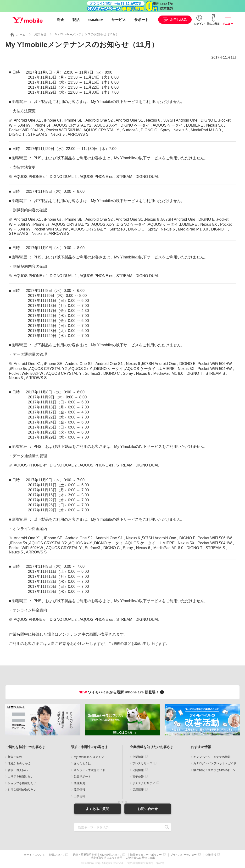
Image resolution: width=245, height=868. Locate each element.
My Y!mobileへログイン (89, 757)
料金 (61, 20)
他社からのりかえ (19, 763)
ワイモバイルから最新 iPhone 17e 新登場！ (122, 692)
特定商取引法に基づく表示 (106, 858)
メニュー (228, 24)
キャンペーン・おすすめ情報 (212, 757)
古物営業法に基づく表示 (140, 858)
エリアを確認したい (21, 777)
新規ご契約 (15, 757)
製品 (76, 20)
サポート (141, 20)
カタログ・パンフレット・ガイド (215, 763)
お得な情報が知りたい (22, 790)
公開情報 (138, 770)
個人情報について (111, 855)
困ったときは (82, 763)
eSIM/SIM (95, 20)
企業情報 (138, 757)
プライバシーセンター (184, 855)
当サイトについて (34, 855)
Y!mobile (27, 20)
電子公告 (138, 777)
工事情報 (79, 796)
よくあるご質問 (97, 809)
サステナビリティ (144, 783)
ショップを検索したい (22, 783)
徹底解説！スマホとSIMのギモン (214, 770)
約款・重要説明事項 (85, 855)
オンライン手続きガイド (89, 770)
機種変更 (79, 783)
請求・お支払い (18, 770)
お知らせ (40, 34)
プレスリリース (142, 763)
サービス (119, 20)
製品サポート (82, 777)
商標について (56, 855)
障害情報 (79, 790)
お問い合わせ (148, 809)
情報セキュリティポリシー (146, 855)
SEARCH (167, 827)
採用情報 (138, 790)
